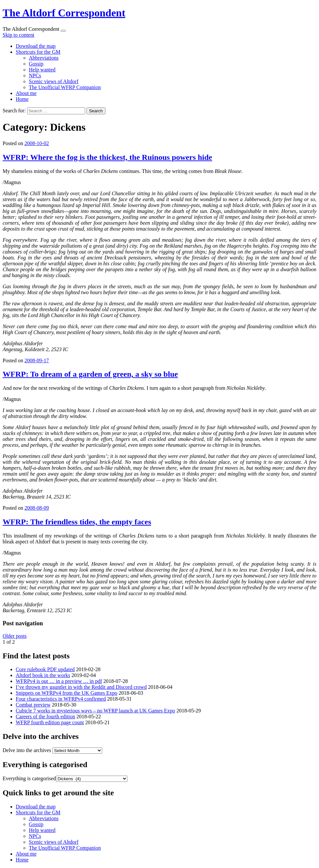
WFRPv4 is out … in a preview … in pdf (59, 681)
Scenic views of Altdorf (54, 81)
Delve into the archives (27, 750)
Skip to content (19, 35)
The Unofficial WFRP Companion (65, 87)
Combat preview (33, 705)
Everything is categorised (29, 778)
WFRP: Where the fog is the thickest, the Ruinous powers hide (107, 157)
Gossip (36, 64)
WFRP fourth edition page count (50, 722)
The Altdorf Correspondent (64, 13)
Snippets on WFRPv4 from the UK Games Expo (66, 693)
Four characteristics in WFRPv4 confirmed (61, 699)
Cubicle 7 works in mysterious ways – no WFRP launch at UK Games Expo (95, 711)
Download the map (36, 46)
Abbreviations (44, 58)
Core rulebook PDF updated (45, 669)
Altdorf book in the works (43, 675)
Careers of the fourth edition (45, 717)
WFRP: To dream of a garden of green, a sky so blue (90, 374)
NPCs (35, 75)
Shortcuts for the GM (38, 52)
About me (26, 93)
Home (22, 99)
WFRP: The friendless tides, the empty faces (77, 522)
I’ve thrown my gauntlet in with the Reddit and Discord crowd (81, 687)
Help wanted (42, 70)
